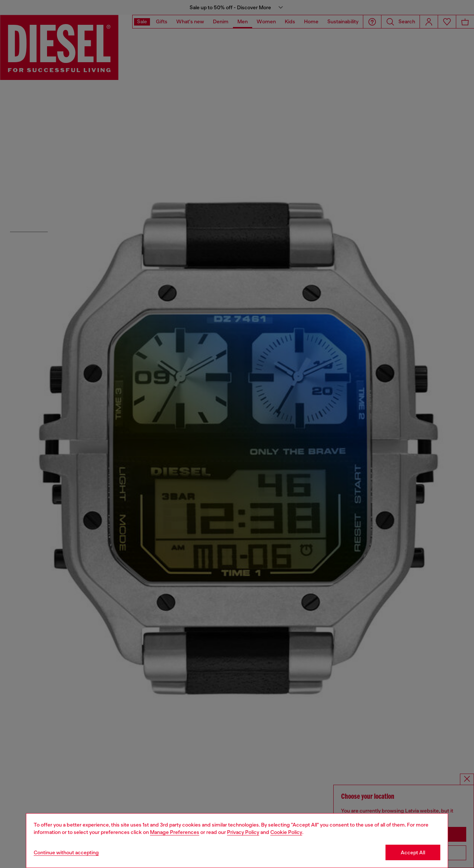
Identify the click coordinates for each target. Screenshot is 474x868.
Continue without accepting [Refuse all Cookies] (66, 852)
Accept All (413, 852)
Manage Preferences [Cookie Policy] (175, 832)
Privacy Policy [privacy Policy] (243, 832)
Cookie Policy (286, 832)
